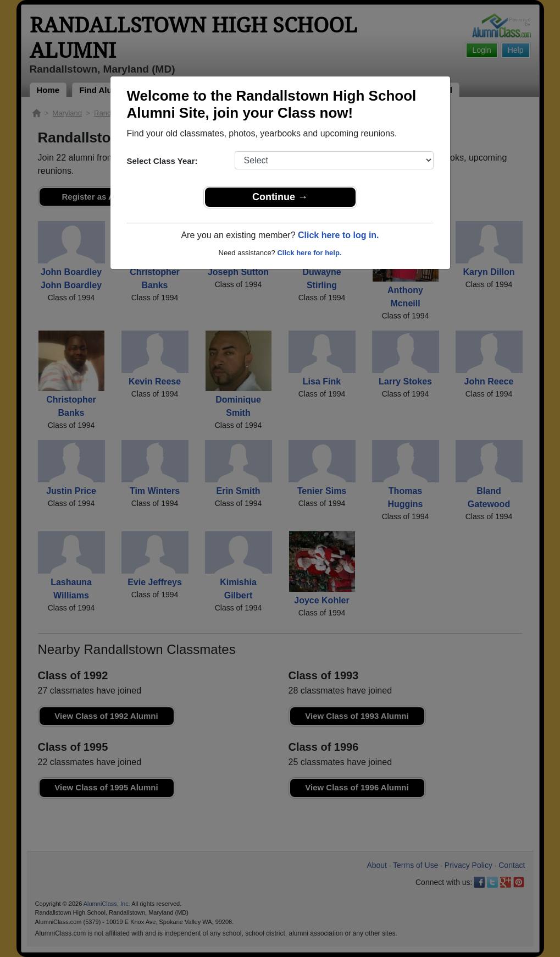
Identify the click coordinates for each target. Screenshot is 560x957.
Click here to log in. (339, 235)
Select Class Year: (162, 161)
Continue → (280, 197)
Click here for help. (309, 253)
